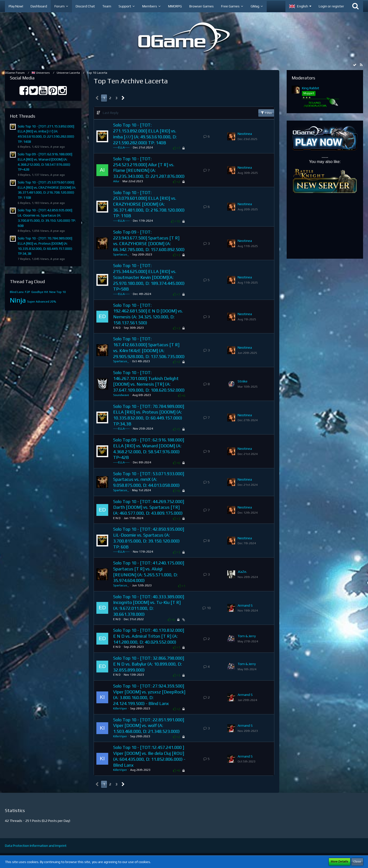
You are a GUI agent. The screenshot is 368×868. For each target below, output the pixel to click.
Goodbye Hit (40, 292)
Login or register (331, 6)
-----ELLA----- (121, 147)
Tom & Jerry (247, 636)
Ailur (116, 181)
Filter (266, 113)
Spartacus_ (121, 254)
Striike (243, 381)
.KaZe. (242, 572)
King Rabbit (311, 88)
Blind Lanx (17, 292)
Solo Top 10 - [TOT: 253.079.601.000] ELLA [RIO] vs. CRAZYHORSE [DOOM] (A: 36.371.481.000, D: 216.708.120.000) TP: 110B (149, 204)
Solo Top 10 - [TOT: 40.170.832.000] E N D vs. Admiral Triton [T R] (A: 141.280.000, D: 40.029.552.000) (149, 636)
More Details (340, 862)
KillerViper (120, 708)
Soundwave (121, 395)
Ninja (18, 300)
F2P (27, 292)
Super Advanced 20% (42, 302)
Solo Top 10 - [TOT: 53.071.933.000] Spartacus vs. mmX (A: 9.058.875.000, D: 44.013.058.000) (149, 479)
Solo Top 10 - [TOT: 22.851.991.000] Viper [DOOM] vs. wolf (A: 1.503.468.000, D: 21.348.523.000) (149, 725)
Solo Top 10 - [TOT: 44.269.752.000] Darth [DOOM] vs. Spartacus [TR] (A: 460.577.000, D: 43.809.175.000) (149, 507)
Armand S (245, 605)
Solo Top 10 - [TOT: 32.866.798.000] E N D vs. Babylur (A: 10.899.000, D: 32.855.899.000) (149, 664)
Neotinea (245, 134)
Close (357, 862)
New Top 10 (58, 292)
